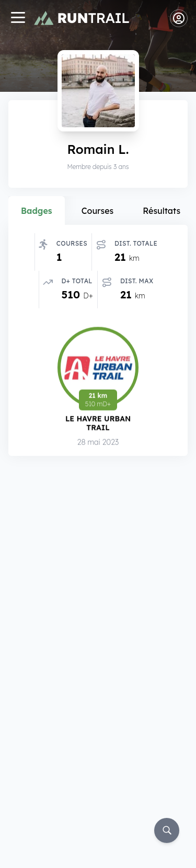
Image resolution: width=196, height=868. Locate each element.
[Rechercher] (167, 830)
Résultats (162, 211)
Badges (37, 211)
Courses (98, 211)
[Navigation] (18, 19)
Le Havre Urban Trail (98, 423)
